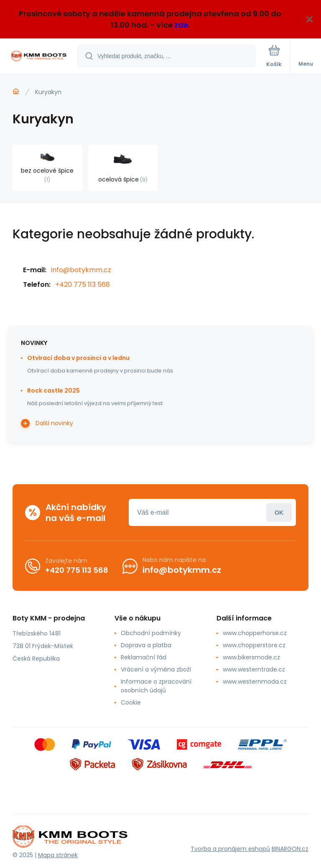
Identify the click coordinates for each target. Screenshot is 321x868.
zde (181, 25)
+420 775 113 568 (83, 285)
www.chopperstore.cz (254, 645)
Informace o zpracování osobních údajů (156, 686)
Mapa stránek (58, 855)
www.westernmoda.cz (255, 682)
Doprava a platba (146, 645)
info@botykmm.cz (81, 270)
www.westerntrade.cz (254, 669)
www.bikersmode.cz (251, 657)
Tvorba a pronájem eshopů (230, 849)
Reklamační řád (144, 657)
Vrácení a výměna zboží (156, 669)
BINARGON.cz (290, 849)
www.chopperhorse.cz (255, 633)
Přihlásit (279, 512)
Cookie (131, 702)
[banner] (39, 57)
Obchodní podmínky (151, 633)
